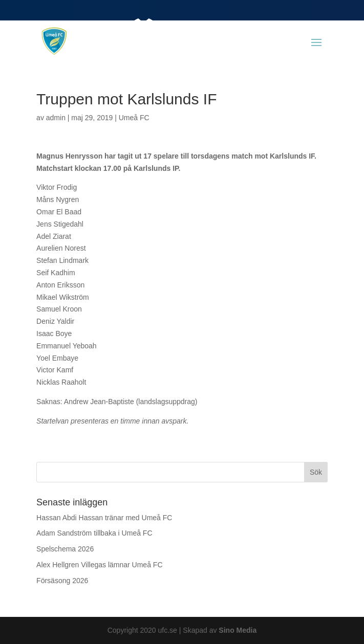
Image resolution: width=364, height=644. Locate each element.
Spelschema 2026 (65, 549)
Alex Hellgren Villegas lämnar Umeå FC (99, 565)
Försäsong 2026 (62, 581)
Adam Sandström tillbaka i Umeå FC (94, 533)
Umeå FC (134, 118)
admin (56, 118)
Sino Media (238, 630)
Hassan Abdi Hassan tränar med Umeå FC (104, 518)
